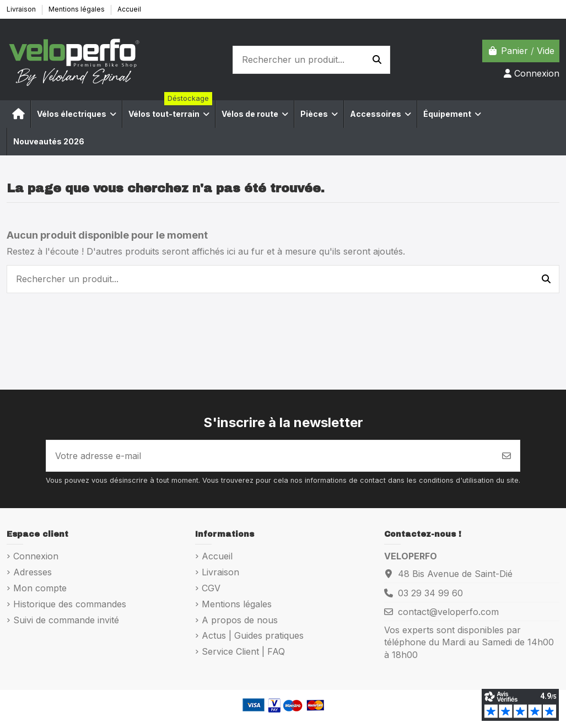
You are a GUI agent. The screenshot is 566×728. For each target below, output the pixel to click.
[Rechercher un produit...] (377, 60)
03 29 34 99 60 (430, 593)
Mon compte (40, 588)
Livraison (22, 9)
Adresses (33, 572)
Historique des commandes (70, 604)
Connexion (36, 556)
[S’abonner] (506, 456)
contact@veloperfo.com (448, 612)
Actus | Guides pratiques (253, 635)
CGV (211, 588)
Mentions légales (77, 9)
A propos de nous (240, 620)
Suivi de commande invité (66, 620)
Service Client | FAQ (243, 651)
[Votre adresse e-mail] (270, 456)
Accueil (129, 9)
